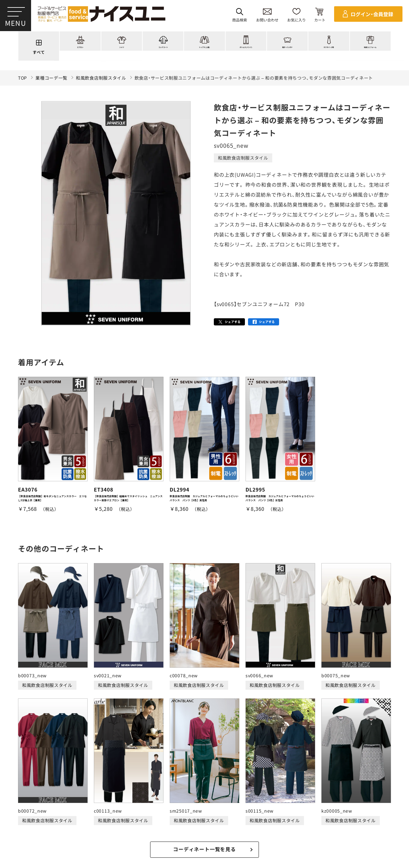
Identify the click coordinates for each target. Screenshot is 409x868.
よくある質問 (334, 805)
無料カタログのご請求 (310, 828)
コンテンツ (256, 805)
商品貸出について (260, 828)
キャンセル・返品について (209, 828)
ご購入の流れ (26, 828)
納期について (163, 828)
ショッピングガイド (213, 805)
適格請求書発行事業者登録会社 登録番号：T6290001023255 (204, 783)
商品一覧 (70, 805)
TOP (23, 78)
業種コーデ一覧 (51, 78)
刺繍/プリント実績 (162, 805)
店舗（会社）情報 (294, 805)
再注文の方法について (69, 828)
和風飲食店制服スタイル (101, 78)
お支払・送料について (120, 828)
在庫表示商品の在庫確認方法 (368, 828)
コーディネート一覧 (110, 805)
